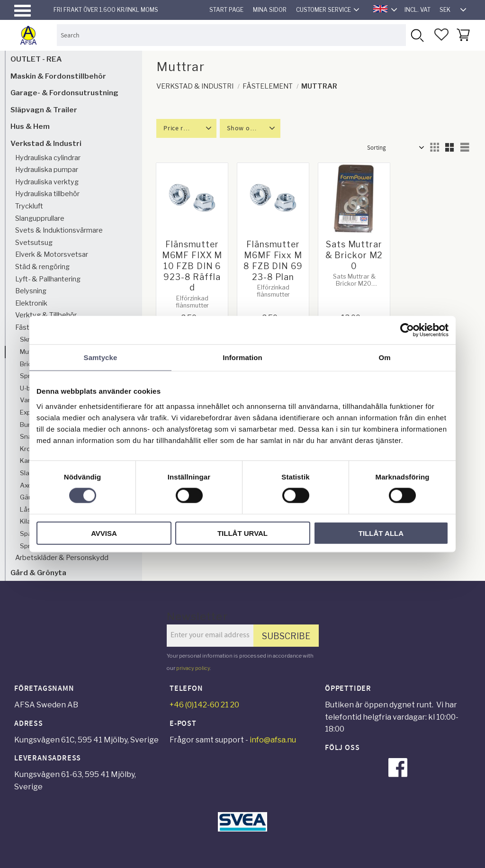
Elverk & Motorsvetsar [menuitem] (52, 254)
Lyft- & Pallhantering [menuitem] (48, 279)
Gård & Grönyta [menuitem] (38, 573)
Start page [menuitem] (226, 10)
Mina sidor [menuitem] (270, 10)
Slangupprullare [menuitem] (40, 218)
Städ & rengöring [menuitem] (42, 267)
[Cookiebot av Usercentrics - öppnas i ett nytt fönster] (407, 330)
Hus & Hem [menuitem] (30, 126)
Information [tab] (242, 357)
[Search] (417, 35)
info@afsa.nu (273, 740)
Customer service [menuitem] (323, 10)
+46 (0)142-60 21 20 (204, 705)
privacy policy (193, 668)
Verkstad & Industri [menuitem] (46, 143)
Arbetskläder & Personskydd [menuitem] (62, 558)
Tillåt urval (242, 533)
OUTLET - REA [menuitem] (36, 59)
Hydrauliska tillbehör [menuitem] (47, 194)
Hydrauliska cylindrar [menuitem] (48, 158)
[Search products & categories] (231, 35)
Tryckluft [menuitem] (29, 206)
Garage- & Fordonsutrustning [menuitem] (64, 93)
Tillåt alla (381, 533)
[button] (22, 11)
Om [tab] (384, 357)
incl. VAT (418, 10)
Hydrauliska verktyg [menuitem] (47, 182)
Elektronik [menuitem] (31, 303)
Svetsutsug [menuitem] (34, 243)
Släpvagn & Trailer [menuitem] (44, 110)
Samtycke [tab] (101, 357)
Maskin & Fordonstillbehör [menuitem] (58, 76)
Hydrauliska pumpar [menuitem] (47, 170)
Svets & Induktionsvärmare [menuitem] (59, 230)
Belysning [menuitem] (31, 291)
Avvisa (104, 533)
